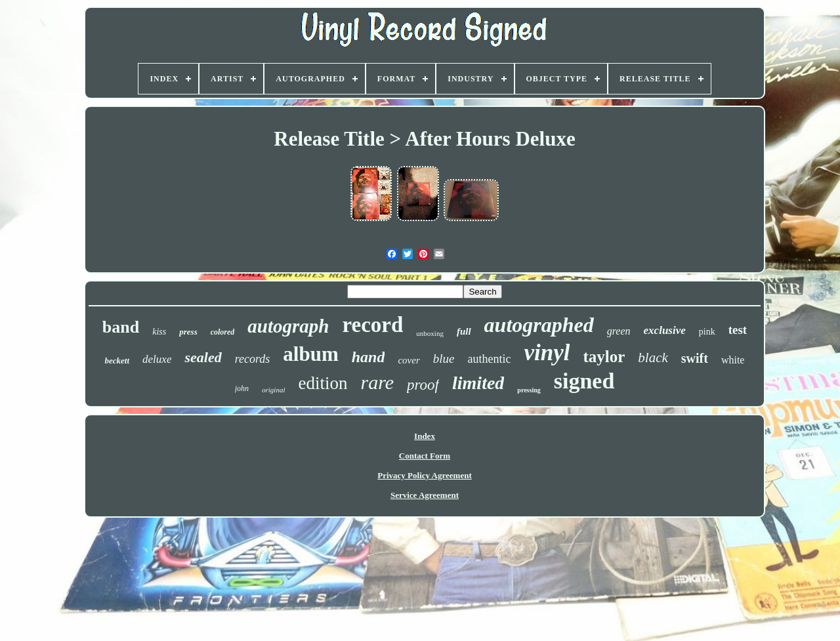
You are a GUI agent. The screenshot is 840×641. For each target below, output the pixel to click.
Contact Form (425, 456)
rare (377, 382)
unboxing (430, 333)
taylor (604, 357)
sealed (203, 357)
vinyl (547, 353)
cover (409, 360)
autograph (288, 326)
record (372, 325)
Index (425, 436)
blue (444, 359)
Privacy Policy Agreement (424, 475)
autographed (539, 325)
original (273, 390)
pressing (529, 390)
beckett (117, 361)
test (738, 330)
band (121, 327)
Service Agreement (425, 495)
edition (323, 383)
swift (695, 358)
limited (478, 383)
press (188, 332)
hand (368, 357)
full (464, 331)
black (653, 358)
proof (423, 385)
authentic (489, 359)
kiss (159, 332)
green (619, 331)
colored (223, 332)
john (242, 388)
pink (707, 332)
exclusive (665, 330)
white (733, 360)
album (310, 354)
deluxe (157, 359)
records (253, 359)
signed (584, 381)
